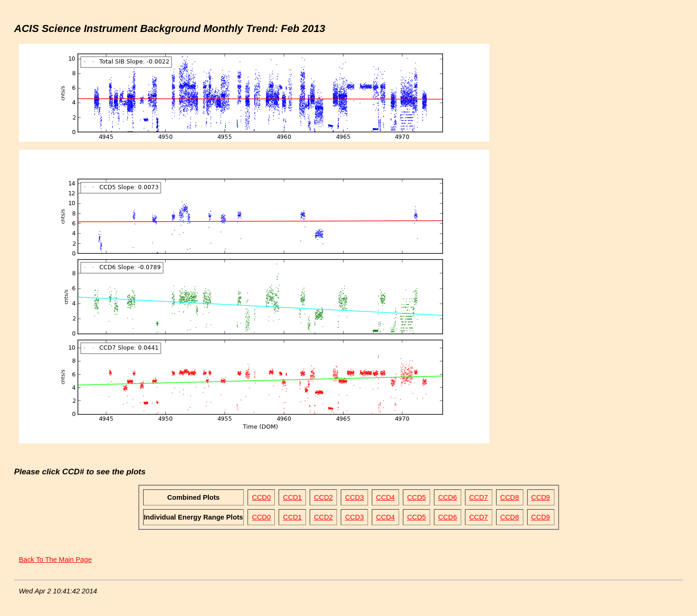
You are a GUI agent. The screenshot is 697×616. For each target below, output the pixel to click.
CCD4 (385, 497)
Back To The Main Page (55, 560)
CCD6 (448, 497)
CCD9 (541, 497)
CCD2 (323, 497)
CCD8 (510, 497)
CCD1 (292, 497)
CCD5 (417, 497)
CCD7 (479, 497)
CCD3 (354, 497)
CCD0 (261, 497)
